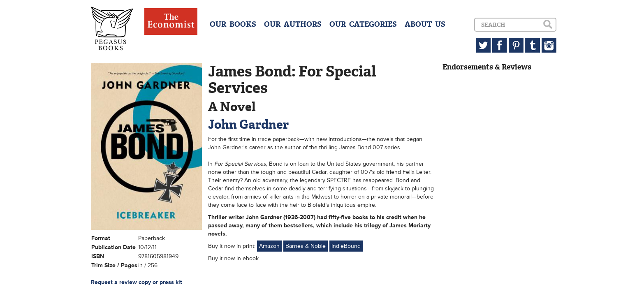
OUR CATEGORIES (363, 24)
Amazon (269, 246)
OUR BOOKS (233, 24)
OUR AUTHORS (293, 24)
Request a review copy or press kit (137, 282)
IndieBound (346, 246)
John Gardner (248, 124)
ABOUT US (425, 24)
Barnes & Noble (306, 246)
